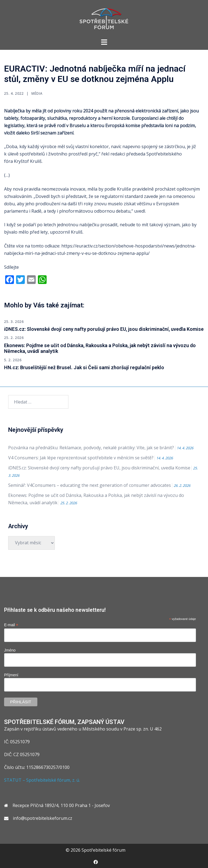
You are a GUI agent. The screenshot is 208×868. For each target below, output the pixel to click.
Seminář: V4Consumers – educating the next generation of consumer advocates (90, 485)
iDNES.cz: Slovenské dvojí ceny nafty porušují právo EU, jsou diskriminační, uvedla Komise (104, 329)
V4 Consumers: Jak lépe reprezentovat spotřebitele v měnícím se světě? (81, 458)
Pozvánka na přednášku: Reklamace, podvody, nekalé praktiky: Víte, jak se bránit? (91, 448)
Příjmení (11, 675)
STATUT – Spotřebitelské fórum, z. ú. (42, 780)
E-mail (11, 625)
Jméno (10, 650)
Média (37, 94)
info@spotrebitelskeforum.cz (43, 818)
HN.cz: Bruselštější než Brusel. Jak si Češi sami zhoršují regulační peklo (84, 367)
